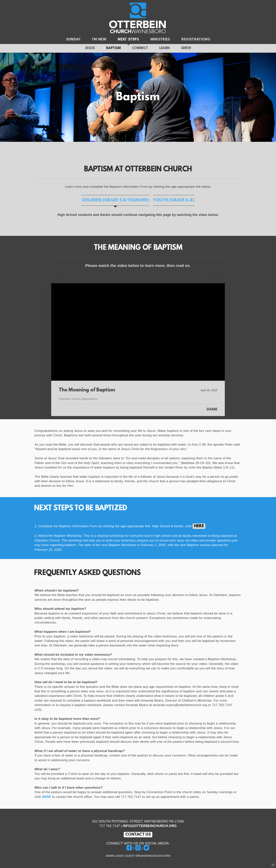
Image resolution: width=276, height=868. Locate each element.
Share (212, 410)
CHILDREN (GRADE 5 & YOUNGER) (116, 200)
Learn (164, 48)
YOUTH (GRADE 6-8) (174, 200)
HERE (46, 797)
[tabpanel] (138, 215)
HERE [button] (199, 526)
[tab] (116, 200)
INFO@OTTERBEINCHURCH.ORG (150, 826)
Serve (186, 48)
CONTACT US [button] (138, 835)
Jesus (90, 48)
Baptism (113, 48)
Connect (140, 48)
